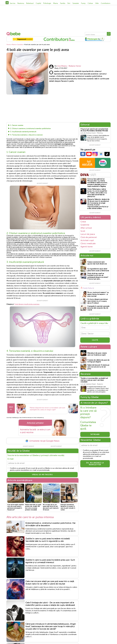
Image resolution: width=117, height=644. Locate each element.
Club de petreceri (89, 237)
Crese (83, 222)
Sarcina (12, 3)
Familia (63, 3)
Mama (56, 3)
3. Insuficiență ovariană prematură (23, 132)
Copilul (38, 3)
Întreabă (95, 435)
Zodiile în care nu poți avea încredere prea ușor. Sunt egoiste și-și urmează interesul (50, 560)
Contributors (106, 3)
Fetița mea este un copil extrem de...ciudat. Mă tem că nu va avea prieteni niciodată (33, 506)
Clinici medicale (88, 243)
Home (9, 45)
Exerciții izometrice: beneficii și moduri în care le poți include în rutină (68, 506)
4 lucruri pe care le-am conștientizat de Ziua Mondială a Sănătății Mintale (94, 130)
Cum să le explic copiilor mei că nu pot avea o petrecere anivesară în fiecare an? (16, 506)
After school (86, 228)
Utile (97, 3)
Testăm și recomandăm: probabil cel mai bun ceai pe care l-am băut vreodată (94, 381)
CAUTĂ (95, 341)
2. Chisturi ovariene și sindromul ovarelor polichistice (30, 129)
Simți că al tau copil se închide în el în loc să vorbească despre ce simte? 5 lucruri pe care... (98, 276)
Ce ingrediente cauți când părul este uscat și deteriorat (98, 270)
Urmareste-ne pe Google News (42, 440)
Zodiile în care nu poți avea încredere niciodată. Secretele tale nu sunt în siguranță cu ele (48, 539)
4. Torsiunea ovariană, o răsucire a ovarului (26, 135)
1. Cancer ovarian (17, 125)
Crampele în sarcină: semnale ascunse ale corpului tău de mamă (98, 308)
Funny (83, 3)
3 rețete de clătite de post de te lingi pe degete (98, 362)
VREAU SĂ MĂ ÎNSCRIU (42, 474)
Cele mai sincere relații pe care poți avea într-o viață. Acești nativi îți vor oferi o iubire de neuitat (50, 582)
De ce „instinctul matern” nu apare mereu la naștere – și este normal (98, 294)
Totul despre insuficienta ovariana (27, 304)
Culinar (90, 3)
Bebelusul (30, 3)
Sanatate (76, 3)
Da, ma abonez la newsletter (95, 465)
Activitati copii (87, 240)
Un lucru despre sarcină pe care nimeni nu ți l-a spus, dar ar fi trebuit (98, 301)
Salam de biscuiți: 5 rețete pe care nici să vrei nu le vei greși (98, 368)
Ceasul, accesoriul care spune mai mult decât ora (97, 263)
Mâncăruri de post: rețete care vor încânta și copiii (97, 355)
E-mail (11, 457)
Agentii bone (87, 247)
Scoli (83, 231)
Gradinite (85, 225)
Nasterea (21, 3)
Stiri (69, 3)
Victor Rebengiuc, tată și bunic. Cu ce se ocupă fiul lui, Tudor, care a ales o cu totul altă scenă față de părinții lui (97, 193)
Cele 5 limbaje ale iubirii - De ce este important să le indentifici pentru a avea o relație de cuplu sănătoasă (50, 603)
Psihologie (47, 3)
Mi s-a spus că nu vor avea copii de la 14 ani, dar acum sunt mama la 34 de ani (51, 506)
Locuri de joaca (88, 234)
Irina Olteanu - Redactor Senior (69, 66)
